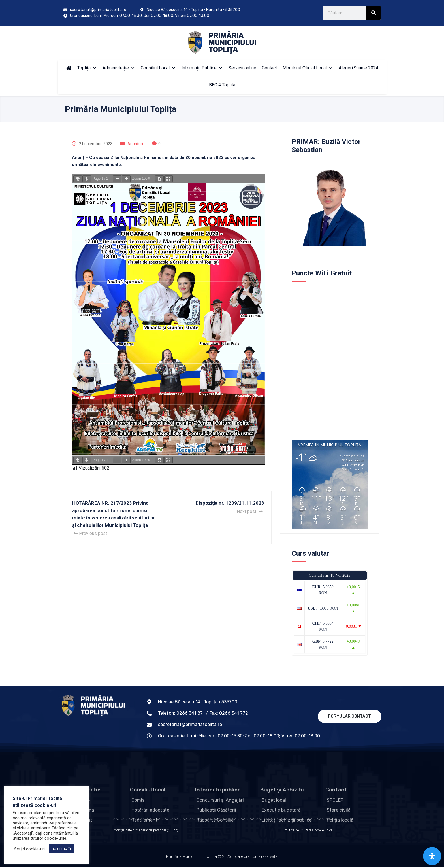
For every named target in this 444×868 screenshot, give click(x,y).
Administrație (119, 68)
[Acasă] (69, 68)
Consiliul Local (158, 68)
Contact (269, 68)
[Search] (373, 13)
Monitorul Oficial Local (308, 68)
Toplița (87, 68)
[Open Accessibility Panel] (432, 856)
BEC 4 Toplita (222, 85)
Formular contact (350, 716)
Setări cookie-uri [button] (29, 849)
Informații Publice (202, 68)
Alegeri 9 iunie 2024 (358, 68)
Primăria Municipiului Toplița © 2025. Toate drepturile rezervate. (222, 860)
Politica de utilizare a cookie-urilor (308, 831)
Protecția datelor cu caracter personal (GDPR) (145, 831)
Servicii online (242, 68)
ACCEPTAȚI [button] (62, 849)
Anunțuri (135, 144)
